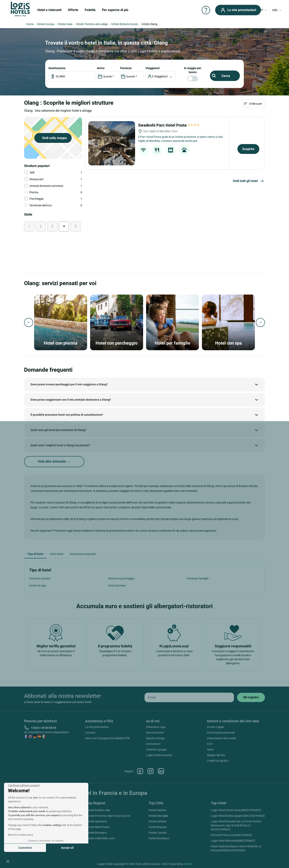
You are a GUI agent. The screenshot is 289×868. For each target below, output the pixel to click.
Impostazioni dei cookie (221, 738)
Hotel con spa (38, 585)
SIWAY (188, 864)
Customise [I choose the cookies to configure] (25, 848)
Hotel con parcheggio (121, 578)
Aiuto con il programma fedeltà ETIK (107, 738)
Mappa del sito (216, 755)
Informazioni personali (221, 733)
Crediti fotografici (218, 761)
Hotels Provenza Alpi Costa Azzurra (108, 816)
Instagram (151, 771)
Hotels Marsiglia (159, 816)
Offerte (73, 10)
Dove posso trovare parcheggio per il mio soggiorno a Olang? (69, 384)
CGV (210, 744)
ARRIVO (101, 68)
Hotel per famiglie (198, 578)
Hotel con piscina (40, 578)
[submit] (251, 697)
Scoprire (248, 149)
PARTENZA (126, 68)
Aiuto (210, 749)
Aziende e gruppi (156, 749)
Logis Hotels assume (159, 755)
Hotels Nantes (157, 810)
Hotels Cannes (158, 833)
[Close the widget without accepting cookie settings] (24, 785)
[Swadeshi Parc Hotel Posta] (112, 143)
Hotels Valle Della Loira (100, 838)
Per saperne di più (115, 10)
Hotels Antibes (158, 821)
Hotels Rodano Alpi (98, 810)
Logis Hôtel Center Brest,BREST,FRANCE (236, 810)
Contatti (90, 733)
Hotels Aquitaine (97, 821)
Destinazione (57, 68)
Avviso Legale (215, 727)
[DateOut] (132, 76)
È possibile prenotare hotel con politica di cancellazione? (67, 415)
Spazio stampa (155, 738)
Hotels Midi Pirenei (98, 827)
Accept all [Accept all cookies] (67, 848)
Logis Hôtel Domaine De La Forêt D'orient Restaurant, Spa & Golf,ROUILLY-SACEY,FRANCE (236, 825)
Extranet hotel (155, 733)
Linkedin (161, 771)
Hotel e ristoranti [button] (49, 10)
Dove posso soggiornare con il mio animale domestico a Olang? (71, 400)
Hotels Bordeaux (159, 838)
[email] (189, 697)
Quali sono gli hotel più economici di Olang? (58, 430)
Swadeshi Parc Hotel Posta (169, 125)
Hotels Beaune (158, 827)
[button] (8, 861)
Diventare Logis (156, 727)
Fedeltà (90, 10)
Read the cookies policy (21, 835)
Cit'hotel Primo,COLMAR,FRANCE (231, 835)
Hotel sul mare (117, 585)
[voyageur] (160, 76)
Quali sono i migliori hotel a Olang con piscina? (60, 445)
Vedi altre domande (54, 462)
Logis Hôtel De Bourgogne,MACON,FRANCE (238, 816)
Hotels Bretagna (96, 833)
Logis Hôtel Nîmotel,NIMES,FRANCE (233, 841)
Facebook (140, 771)
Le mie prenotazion (97, 727)
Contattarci (153, 744)
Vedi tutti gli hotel (249, 181)
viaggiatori (153, 68)
